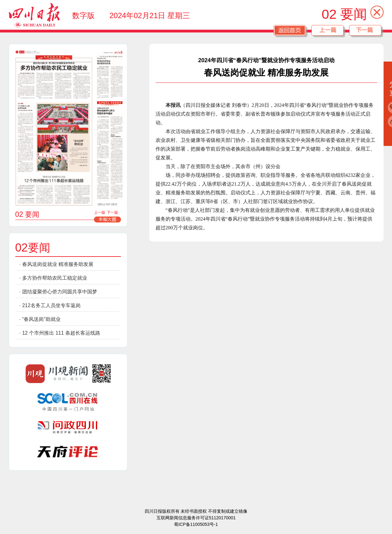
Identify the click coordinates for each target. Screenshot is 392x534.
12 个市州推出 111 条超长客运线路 (61, 333)
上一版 (100, 212)
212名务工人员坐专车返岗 (51, 305)
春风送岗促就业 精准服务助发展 (58, 264)
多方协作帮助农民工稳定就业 (55, 278)
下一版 (112, 212)
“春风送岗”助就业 (41, 319)
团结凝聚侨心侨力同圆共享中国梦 (60, 292)
